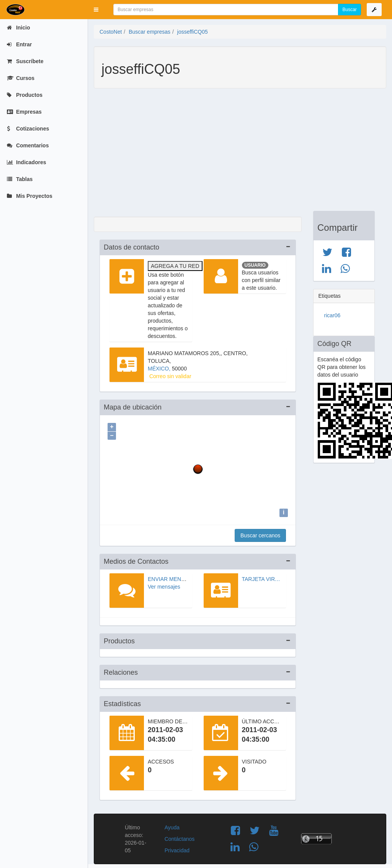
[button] (96, 10)
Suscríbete (25, 61)
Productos (25, 95)
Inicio (18, 28)
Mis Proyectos (30, 196)
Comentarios (28, 145)
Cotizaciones (28, 129)
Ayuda (172, 826)
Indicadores (26, 162)
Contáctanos (180, 837)
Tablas (20, 179)
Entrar (19, 44)
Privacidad (177, 848)
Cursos (21, 78)
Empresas (24, 112)
